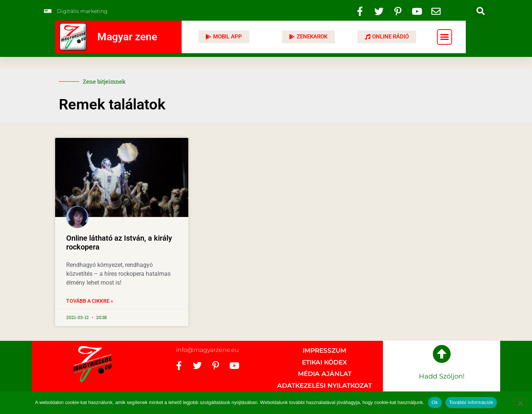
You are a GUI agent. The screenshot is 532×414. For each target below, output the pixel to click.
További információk (471, 402)
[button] (481, 11)
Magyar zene (127, 37)
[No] (520, 402)
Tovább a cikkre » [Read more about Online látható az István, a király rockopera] (90, 301)
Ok (435, 402)
